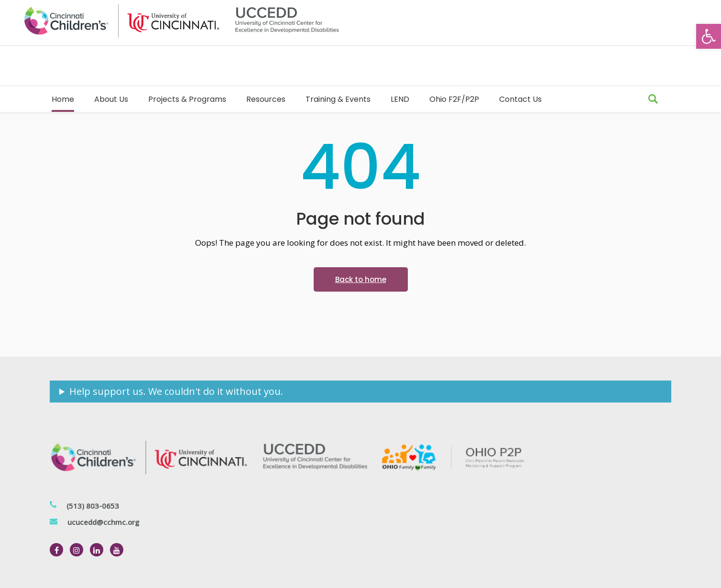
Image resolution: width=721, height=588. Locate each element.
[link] (709, 36)
